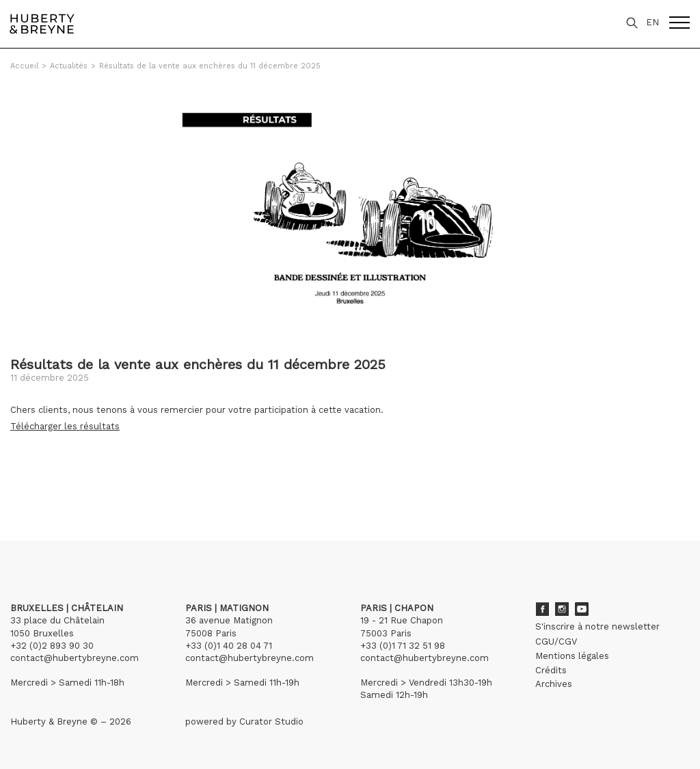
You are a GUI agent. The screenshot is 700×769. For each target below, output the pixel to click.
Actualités (69, 66)
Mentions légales (572, 656)
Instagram (562, 609)
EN (652, 22)
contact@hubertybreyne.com (75, 658)
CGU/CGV (556, 642)
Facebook (542, 609)
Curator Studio (271, 721)
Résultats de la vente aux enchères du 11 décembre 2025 (210, 66)
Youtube (582, 609)
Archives (554, 684)
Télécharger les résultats (65, 426)
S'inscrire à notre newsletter (597, 626)
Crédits (551, 670)
